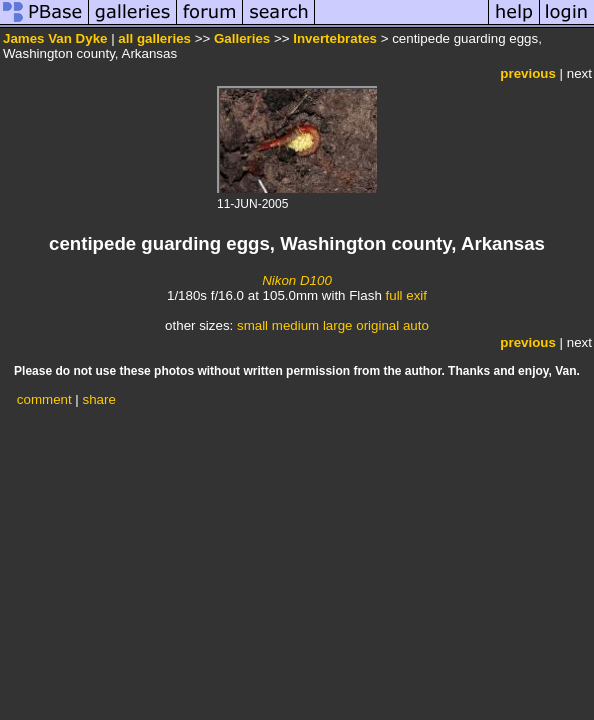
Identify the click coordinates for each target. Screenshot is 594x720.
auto (416, 325)
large (338, 325)
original (377, 325)
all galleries (154, 38)
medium (295, 325)
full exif (406, 295)
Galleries (242, 38)
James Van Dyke (55, 38)
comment (44, 399)
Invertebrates (335, 38)
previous (528, 73)
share (99, 399)
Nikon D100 (297, 280)
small (252, 325)
